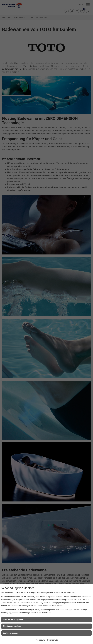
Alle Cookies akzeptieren (13, 619)
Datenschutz (52, 640)
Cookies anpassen (10, 633)
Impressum (40, 640)
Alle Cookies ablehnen (12, 626)
